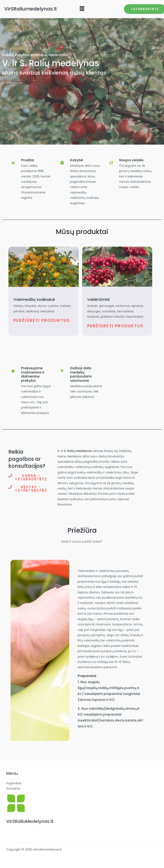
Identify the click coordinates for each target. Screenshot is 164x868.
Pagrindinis (14, 783)
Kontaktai (13, 789)
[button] (82, 9)
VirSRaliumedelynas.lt (31, 9)
